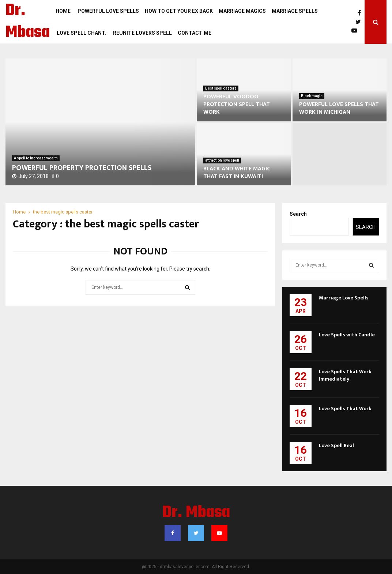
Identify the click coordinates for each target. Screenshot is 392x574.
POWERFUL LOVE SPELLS (108, 11)
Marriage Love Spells (344, 298)
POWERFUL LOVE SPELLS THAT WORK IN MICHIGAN (339, 108)
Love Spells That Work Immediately (345, 375)
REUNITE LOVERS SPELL (142, 33)
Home (63, 11)
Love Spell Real (336, 445)
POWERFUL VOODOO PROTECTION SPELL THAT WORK (237, 104)
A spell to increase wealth (36, 158)
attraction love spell (222, 160)
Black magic (312, 96)
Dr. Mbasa (28, 22)
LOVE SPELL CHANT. (81, 33)
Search (298, 214)
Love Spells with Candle (347, 335)
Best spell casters (221, 88)
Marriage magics (242, 11)
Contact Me (195, 33)
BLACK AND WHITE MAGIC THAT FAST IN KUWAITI (237, 173)
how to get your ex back (179, 11)
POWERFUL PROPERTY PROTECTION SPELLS (82, 168)
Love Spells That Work (345, 409)
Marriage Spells (295, 11)
